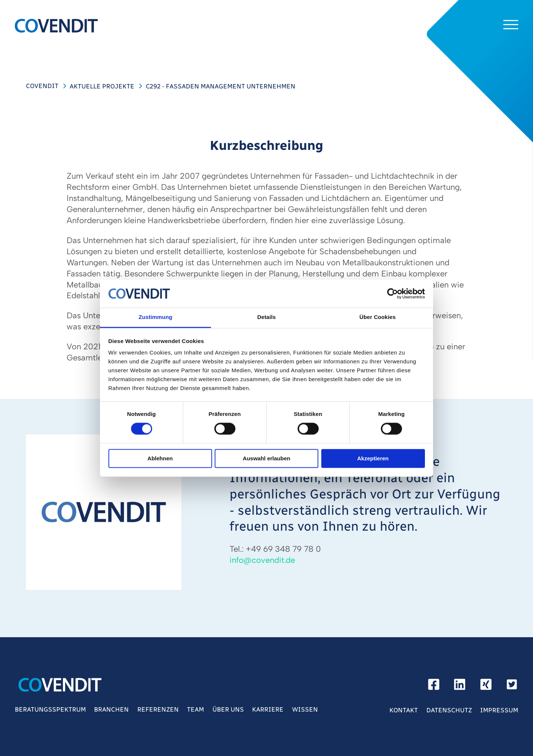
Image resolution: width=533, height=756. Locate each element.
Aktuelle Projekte (102, 86)
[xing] (486, 687)
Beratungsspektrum (50, 709)
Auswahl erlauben (266, 458)
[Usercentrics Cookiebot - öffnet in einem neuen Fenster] (393, 293)
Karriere (268, 709)
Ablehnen (160, 458)
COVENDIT (42, 86)
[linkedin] (460, 687)
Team (195, 709)
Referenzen (158, 709)
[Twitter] (512, 687)
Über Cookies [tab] (378, 317)
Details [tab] (266, 317)
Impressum (499, 710)
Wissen (305, 709)
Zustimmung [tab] (156, 317)
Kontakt (404, 710)
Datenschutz (449, 710)
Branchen (111, 709)
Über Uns (228, 709)
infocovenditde (262, 560)
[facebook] (434, 687)
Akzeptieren (373, 458)
